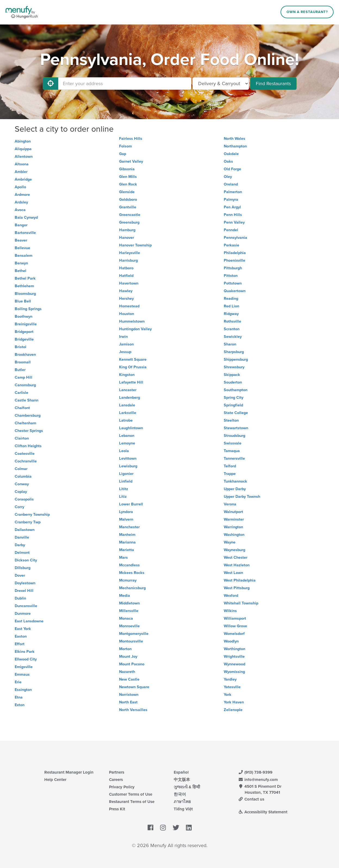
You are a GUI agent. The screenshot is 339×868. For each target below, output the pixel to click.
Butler (20, 370)
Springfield (233, 405)
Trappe (230, 474)
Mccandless (129, 565)
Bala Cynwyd (26, 217)
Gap (123, 154)
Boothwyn (24, 316)
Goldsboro (128, 200)
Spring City (234, 398)
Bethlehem (24, 286)
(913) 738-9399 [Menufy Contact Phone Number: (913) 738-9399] (256, 772)
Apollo (20, 187)
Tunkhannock (235, 481)
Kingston (127, 375)
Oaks (228, 161)
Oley (228, 177)
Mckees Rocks (132, 573)
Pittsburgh (233, 268)
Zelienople (233, 710)
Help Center (55, 780)
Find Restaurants (273, 84)
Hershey (126, 299)
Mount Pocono (132, 664)
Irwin (123, 337)
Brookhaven (25, 355)
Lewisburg (128, 466)
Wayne (230, 542)
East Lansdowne (29, 621)
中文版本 (182, 780)
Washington (234, 535)
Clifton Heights (28, 446)
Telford (230, 466)
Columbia (23, 476)
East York (23, 629)
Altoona (22, 164)
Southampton (236, 390)
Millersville (129, 611)
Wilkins (230, 611)
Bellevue (22, 248)
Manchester (129, 527)
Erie (18, 682)
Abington (23, 141)
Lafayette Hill (131, 382)
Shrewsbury (234, 367)
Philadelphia (235, 253)
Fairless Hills (131, 139)
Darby (20, 545)
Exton (20, 705)
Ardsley (21, 202)
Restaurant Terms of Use (132, 802)
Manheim (127, 535)
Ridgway (231, 314)
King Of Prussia (133, 367)
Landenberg (130, 398)
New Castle (129, 679)
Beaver (21, 240)
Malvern (126, 519)
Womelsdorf (234, 634)
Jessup (125, 352)
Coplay (21, 492)
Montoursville (131, 641)
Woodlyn (231, 641)
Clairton (22, 438)
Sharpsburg (234, 352)
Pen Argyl (232, 207)
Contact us (251, 799)
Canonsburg (25, 385)
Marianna (127, 542)
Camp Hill (24, 377)
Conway (22, 484)
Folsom (125, 146)
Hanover (127, 238)
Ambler (21, 172)
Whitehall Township (241, 603)
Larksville (128, 413)
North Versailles (133, 710)
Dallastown (25, 530)
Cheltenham (25, 423)
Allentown (24, 157)
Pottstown (233, 283)
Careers (116, 780)
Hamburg (127, 230)
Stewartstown (236, 428)
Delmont (22, 553)
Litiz (123, 497)
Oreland (231, 184)
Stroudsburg (234, 436)
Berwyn (21, 263)
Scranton (232, 329)
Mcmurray (128, 580)
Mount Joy (128, 657)
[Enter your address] (125, 84)
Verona (230, 504)
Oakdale (231, 154)
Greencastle (130, 215)
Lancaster (128, 390)
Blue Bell (23, 301)
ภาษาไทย (182, 802)
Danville (22, 537)
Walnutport (233, 512)
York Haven (234, 702)
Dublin (20, 598)
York (228, 695)
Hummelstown (132, 321)
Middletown (129, 603)
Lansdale (127, 405)
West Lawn (233, 573)
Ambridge (23, 179)
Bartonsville (25, 233)
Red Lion (231, 306)
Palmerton (233, 192)
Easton (21, 636)
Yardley (230, 679)
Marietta (127, 550)
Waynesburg (234, 550)
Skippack (232, 375)
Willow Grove (235, 626)
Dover (20, 575)
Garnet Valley (131, 161)
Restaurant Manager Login (69, 772)
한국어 (180, 794)
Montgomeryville (134, 634)
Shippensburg (236, 359)
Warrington (233, 527)
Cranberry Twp (28, 522)
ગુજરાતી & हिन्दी (187, 787)
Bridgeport (24, 332)
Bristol (21, 347)
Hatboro (126, 268)
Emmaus (22, 674)
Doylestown (25, 583)
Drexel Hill (24, 591)
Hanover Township (135, 245)
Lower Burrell (131, 504)
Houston (127, 314)
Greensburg (129, 222)
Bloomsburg (25, 294)
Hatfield (126, 276)
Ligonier (126, 474)
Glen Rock (128, 184)
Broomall (23, 362)
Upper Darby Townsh (242, 497)
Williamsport (235, 618)
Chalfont (22, 408)
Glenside (127, 192)
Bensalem (24, 256)
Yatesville (232, 687)
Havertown (129, 283)
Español (181, 772)
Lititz (124, 489)
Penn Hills (233, 215)
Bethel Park (25, 278)
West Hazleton (237, 565)
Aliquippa (23, 149)
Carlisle (21, 393)
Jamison (126, 344)
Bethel (21, 271)
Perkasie (231, 245)
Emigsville (24, 667)
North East (128, 702)
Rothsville (232, 321)
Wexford (231, 596)
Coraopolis (24, 499)
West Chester (236, 557)
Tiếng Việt (183, 809)
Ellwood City (26, 659)
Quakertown (235, 291)
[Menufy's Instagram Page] (163, 828)
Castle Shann (27, 400)
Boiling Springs (28, 309)
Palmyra (231, 200)
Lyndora (126, 512)
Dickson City (26, 560)
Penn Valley (234, 222)
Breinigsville (26, 324)
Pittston (231, 276)
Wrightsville (234, 657)
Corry (19, 507)
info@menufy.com (258, 780)
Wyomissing (234, 672)
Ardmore (22, 195)
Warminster (234, 519)
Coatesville (25, 454)
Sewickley (233, 337)
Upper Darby (235, 489)
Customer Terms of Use (131, 794)
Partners (117, 772)
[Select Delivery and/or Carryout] (221, 84)
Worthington (234, 649)
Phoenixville (234, 260)
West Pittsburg (237, 588)
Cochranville (26, 461)
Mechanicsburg (132, 588)
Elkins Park (25, 652)
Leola (124, 451)
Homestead (129, 306)
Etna (19, 697)
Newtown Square (134, 687)
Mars (123, 557)
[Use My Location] (51, 84)
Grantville (128, 207)
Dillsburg (23, 568)
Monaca (126, 618)
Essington (23, 690)
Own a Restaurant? (307, 12)
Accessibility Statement (263, 812)
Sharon (230, 344)
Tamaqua (232, 451)
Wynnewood (234, 664)
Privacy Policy (122, 787)
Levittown (128, 458)
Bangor (21, 225)
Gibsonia (127, 169)
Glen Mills (128, 177)
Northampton (235, 146)
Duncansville (26, 606)
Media (125, 596)
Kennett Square (133, 359)
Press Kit (117, 809)
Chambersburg (28, 416)
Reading (231, 299)
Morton (125, 649)
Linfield (126, 481)
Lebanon (127, 436)
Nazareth (127, 672)
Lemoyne (127, 443)
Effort (20, 644)
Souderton (233, 382)
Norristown (129, 695)
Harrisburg (128, 260)
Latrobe (126, 420)
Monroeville (129, 626)
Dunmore (23, 614)
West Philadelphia (240, 580)
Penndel (231, 230)
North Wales (234, 139)
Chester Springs (29, 431)
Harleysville (130, 253)
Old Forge (232, 169)
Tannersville (234, 458)
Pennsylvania (235, 238)
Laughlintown (131, 428)
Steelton (231, 420)
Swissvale (233, 443)
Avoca (20, 210)
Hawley (126, 291)
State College (236, 413)
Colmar (21, 469)
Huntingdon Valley (135, 329)
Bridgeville (24, 339)
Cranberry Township (32, 515)
